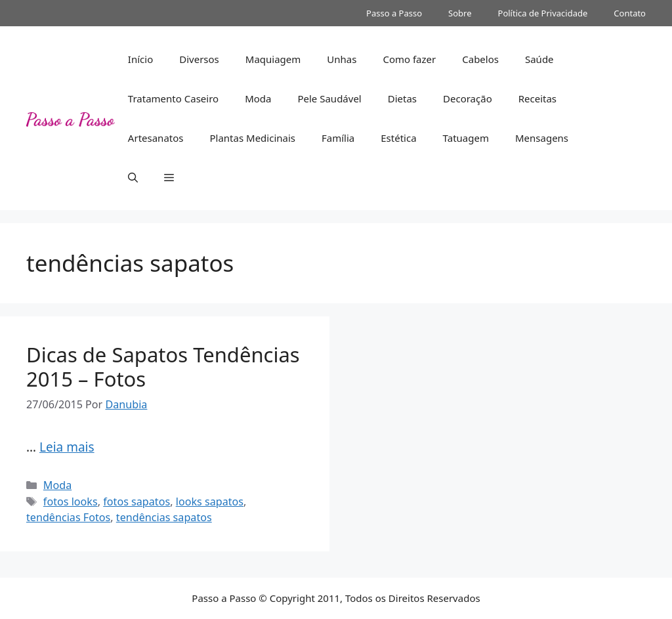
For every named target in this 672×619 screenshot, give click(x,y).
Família (338, 138)
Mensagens (542, 138)
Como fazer (409, 59)
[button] (133, 177)
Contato (630, 13)
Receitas (537, 98)
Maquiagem (273, 59)
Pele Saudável (329, 98)
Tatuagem (466, 138)
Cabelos (480, 59)
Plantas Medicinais (252, 138)
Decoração (468, 98)
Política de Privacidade (543, 13)
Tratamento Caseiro (173, 98)
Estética (398, 138)
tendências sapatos (164, 517)
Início (140, 59)
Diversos (199, 59)
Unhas (342, 59)
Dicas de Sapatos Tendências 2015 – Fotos (163, 367)
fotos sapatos (136, 502)
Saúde (539, 59)
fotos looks (71, 502)
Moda (258, 98)
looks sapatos (210, 502)
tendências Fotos (68, 517)
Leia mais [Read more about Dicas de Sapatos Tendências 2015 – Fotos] (67, 447)
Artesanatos (156, 138)
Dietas (402, 98)
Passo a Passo (394, 13)
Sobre (460, 13)
